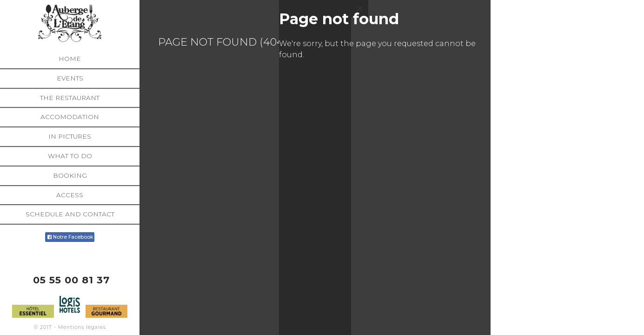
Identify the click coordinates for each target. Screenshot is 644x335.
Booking (70, 175)
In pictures (70, 136)
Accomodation (70, 117)
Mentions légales (82, 327)
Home (70, 59)
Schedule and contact (70, 214)
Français (624, 329)
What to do (70, 156)
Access (70, 195)
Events (70, 78)
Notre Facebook (70, 237)
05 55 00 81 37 (71, 280)
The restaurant (70, 98)
